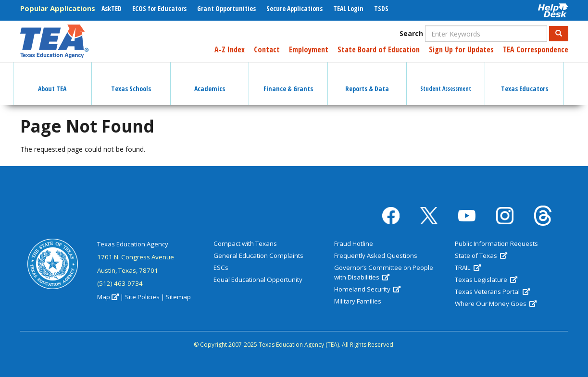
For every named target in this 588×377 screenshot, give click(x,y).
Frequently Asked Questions (376, 255)
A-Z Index (230, 49)
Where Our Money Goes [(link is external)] (496, 304)
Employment (309, 49)
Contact (267, 49)
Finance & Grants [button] (288, 80)
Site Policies (142, 297)
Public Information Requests (496, 243)
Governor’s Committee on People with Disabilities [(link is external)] (384, 272)
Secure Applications (294, 8)
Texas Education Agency (133, 244)
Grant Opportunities (226, 8)
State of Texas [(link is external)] (481, 255)
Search (411, 33)
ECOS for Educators (159, 8)
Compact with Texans (245, 243)
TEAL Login (348, 8)
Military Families (358, 301)
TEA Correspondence (536, 49)
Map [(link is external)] (108, 297)
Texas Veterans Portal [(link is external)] (492, 292)
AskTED (112, 8)
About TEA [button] (52, 80)
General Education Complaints (258, 255)
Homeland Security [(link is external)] (367, 289)
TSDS (381, 8)
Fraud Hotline (354, 243)
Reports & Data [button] (367, 80)
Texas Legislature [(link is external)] (486, 280)
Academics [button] (210, 80)
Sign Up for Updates (461, 49)
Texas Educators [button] (525, 80)
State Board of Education (379, 49)
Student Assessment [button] (446, 80)
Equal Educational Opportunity (258, 280)
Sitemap (178, 297)
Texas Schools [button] (131, 80)
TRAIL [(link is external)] (468, 268)
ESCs (221, 268)
